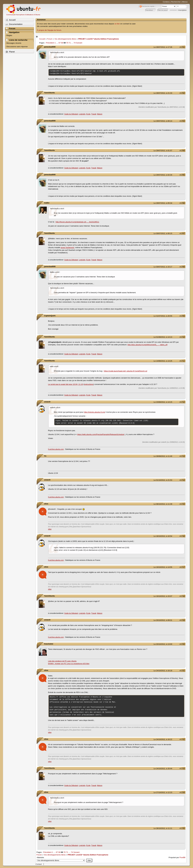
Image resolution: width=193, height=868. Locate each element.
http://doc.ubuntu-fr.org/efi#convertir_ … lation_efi (147, 345)
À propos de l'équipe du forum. (49, 30)
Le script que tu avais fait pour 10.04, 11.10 (66, 384)
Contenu (166, 2)
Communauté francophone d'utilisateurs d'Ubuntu (23, 15)
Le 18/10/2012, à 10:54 (163, 536)
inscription (182, 10)
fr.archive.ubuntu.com (56, 449)
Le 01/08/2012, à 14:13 (163, 337)
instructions (89, 384)
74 (75, 43)
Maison (100, 114)
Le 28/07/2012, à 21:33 (163, 93)
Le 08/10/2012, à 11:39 (163, 504)
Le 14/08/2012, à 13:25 (163, 361)
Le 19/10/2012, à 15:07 (163, 596)
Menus (185, 2)
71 (70, 43)
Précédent (50, 43)
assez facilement (67, 248)
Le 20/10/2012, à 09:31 (163, 620)
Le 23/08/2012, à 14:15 (163, 402)
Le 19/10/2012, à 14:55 (163, 567)
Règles (9, 35)
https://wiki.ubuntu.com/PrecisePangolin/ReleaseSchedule (101, 434)
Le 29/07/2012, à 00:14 (163, 121)
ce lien (117, 24)
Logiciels (82, 114)
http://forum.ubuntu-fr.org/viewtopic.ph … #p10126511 (77, 222)
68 (62, 43)
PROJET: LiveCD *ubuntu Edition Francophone (99, 39)
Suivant (79, 43)
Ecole (88, 114)
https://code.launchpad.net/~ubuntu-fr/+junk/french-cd (126, 371)
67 (60, 43)
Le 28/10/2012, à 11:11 (163, 828)
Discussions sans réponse (17, 47)
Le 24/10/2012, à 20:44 (163, 769)
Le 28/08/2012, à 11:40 (163, 456)
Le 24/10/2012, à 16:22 (163, 739)
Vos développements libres (65, 39)
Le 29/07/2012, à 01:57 (163, 151)
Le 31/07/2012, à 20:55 (163, 316)
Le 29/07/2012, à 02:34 (163, 175)
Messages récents (14, 43)
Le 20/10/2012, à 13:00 (163, 644)
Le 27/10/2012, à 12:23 (163, 792)
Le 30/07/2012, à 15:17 (163, 267)
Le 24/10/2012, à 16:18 (163, 671)
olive (50, 529)
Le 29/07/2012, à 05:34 (163, 203)
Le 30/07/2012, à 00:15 (163, 233)
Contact (39, 864)
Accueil (42, 39)
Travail (94, 114)
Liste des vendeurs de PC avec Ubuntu (62, 661)
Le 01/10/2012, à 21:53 (163, 480)
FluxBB (182, 857)
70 (67, 43)
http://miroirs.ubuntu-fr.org (94, 412)
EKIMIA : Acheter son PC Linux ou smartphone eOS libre (69, 664)
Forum (50, 39)
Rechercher (176, 2)
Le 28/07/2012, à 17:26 (163, 47)
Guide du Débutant (71, 114)
